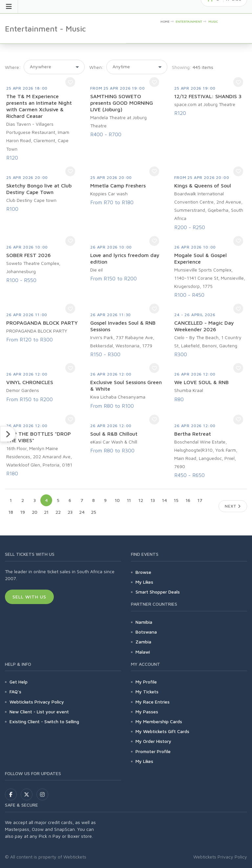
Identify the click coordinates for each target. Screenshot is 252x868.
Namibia (144, 622)
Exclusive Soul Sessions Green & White (126, 385)
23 (70, 512)
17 (200, 500)
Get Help (19, 682)
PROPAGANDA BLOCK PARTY (42, 323)
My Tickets (147, 692)
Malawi (143, 652)
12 (141, 500)
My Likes (144, 582)
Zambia (143, 642)
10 (117, 500)
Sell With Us (29, 597)
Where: (13, 67)
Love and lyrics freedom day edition (125, 258)
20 (35, 512)
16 (188, 500)
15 (176, 500)
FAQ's (15, 692)
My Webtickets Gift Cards (162, 731)
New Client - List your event (39, 712)
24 (82, 512)
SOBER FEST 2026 (29, 255)
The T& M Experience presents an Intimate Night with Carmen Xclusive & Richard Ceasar (39, 106)
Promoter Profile (153, 751)
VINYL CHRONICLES (30, 382)
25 (94, 512)
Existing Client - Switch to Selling (44, 721)
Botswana (146, 632)
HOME (165, 21)
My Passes (147, 712)
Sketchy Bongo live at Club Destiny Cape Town (39, 189)
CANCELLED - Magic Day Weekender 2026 (204, 326)
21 (46, 512)
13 (153, 500)
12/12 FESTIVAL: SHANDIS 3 (208, 96)
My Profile (146, 682)
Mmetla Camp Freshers (118, 185)
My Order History (153, 741)
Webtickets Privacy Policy (37, 702)
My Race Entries (153, 702)
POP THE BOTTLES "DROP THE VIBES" (39, 437)
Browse (143, 572)
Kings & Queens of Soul (203, 185)
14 (165, 500)
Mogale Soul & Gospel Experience (200, 258)
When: (96, 67)
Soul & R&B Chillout (114, 434)
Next (233, 506)
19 (23, 512)
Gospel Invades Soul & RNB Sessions (123, 326)
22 (58, 512)
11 (129, 500)
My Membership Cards (159, 721)
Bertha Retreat (193, 434)
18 (11, 512)
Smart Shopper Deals (158, 592)
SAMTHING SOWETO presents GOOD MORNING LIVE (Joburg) (122, 103)
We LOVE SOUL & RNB (201, 382)
